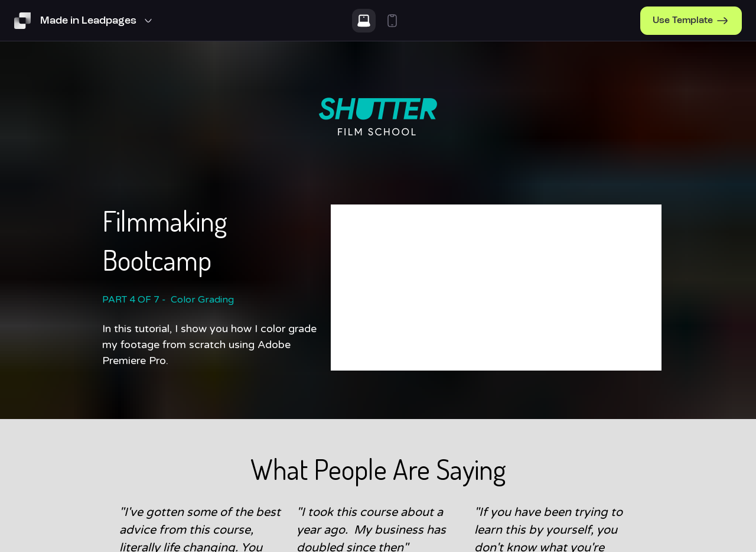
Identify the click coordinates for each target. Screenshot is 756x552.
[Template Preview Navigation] (98, 21)
